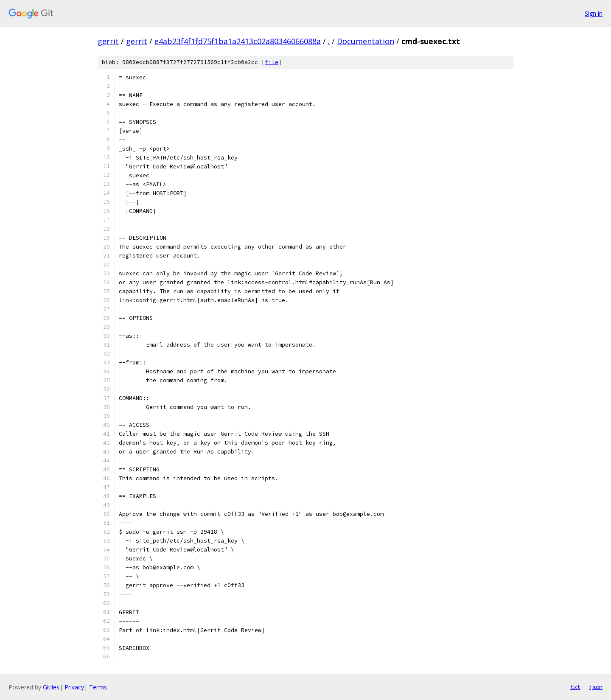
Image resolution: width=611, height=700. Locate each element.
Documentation (366, 41)
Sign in (594, 13)
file (272, 62)
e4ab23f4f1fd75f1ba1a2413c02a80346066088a (238, 41)
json (596, 687)
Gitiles (51, 687)
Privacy (74, 687)
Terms (98, 687)
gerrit (108, 41)
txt (575, 687)
